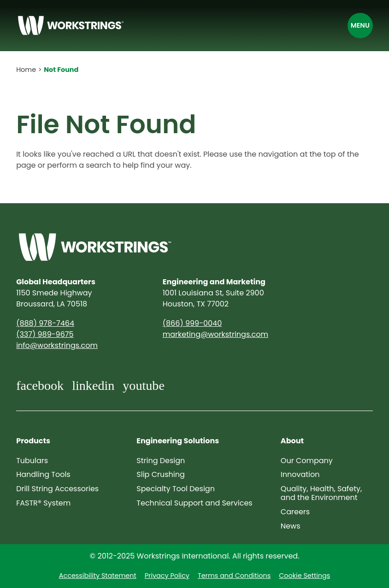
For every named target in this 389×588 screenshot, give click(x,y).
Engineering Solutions (178, 441)
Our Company (307, 461)
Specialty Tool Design (176, 489)
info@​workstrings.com (57, 345)
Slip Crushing (161, 474)
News (291, 526)
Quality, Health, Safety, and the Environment (321, 493)
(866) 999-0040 (192, 323)
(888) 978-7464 (45, 323)
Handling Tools (43, 474)
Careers (295, 512)
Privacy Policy (167, 576)
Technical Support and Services (194, 503)
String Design (161, 461)
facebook (40, 385)
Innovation (300, 474)
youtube (144, 385)
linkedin (93, 385)
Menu (360, 25)
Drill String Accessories (57, 489)
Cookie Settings (304, 576)
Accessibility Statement (98, 576)
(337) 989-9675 (45, 334)
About (292, 441)
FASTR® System (43, 503)
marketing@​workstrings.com (215, 334)
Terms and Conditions (234, 576)
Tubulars (32, 461)
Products (33, 441)
